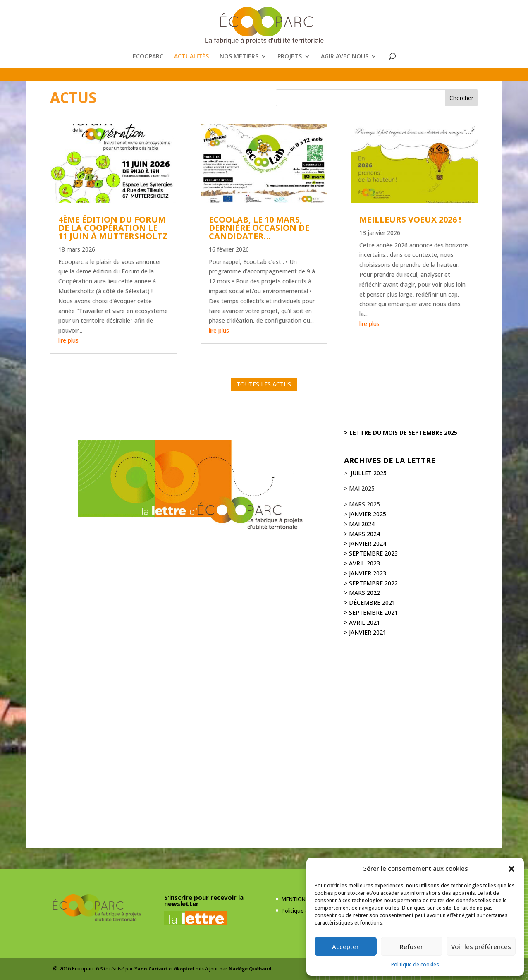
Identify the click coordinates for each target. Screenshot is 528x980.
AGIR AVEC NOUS (345, 57)
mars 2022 (364, 593)
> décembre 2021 (370, 603)
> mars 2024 (362, 534)
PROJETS (290, 57)
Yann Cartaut (151, 969)
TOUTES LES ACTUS (264, 384)
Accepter (345, 946)
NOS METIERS (239, 57)
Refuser (411, 946)
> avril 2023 (362, 563)
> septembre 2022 (371, 583)
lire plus (68, 340)
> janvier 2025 (365, 514)
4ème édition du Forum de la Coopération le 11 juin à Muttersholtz (113, 228)
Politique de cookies (415, 964)
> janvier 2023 (365, 573)
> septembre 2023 (371, 553)
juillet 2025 (368, 473)
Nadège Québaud (250, 969)
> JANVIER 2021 (365, 632)
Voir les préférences (481, 946)
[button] (511, 869)
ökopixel (184, 969)
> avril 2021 (362, 622)
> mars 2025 (362, 504)
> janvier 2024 (365, 543)
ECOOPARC (148, 57)
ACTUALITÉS (191, 57)
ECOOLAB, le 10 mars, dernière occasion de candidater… (259, 228)
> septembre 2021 (371, 612)
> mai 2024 (359, 524)
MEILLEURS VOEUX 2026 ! (410, 219)
